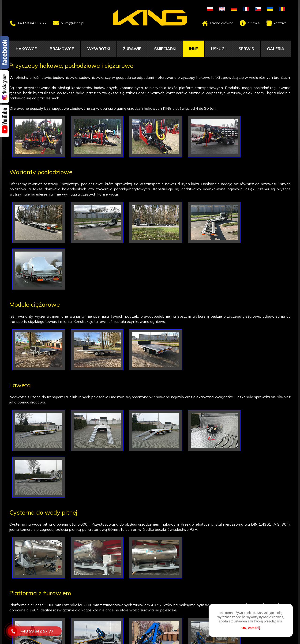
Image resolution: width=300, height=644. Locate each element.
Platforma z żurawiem (40, 488)
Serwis (246, 49)
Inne (194, 49)
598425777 (144, 625)
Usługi (218, 49)
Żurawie (132, 49)
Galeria (276, 49)
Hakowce (26, 49)
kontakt (280, 23)
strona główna (222, 23)
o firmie (254, 23)
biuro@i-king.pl (72, 23)
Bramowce (62, 49)
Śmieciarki (165, 49)
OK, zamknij (251, 628)
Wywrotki (99, 49)
